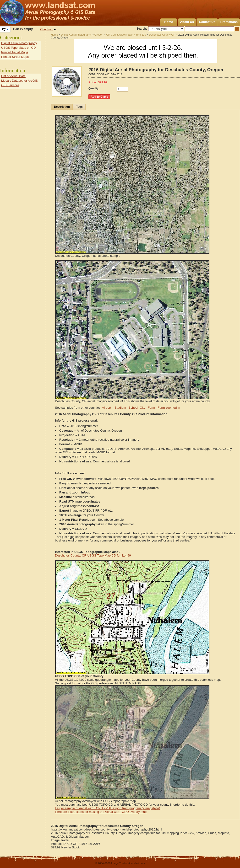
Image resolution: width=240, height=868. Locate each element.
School (133, 408)
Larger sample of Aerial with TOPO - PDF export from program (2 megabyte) (108, 808)
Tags (79, 107)
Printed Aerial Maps (15, 52)
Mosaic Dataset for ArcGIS (19, 81)
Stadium (120, 408)
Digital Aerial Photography (76, 35)
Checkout (47, 29)
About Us (187, 22)
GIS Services (10, 85)
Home (169, 22)
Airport (107, 408)
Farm (151, 408)
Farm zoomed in (169, 408)
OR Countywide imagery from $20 (126, 35)
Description (62, 107)
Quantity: (94, 88)
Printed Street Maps (15, 57)
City (142, 408)
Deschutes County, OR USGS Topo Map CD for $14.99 (93, 555)
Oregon (99, 35)
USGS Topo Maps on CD (18, 48)
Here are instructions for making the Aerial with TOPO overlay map (101, 812)
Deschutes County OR (162, 35)
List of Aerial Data (13, 76)
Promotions (229, 22)
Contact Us (207, 22)
